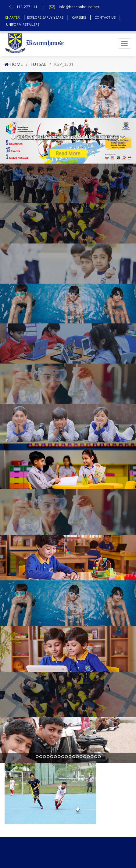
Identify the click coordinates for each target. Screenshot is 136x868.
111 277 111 (27, 7)
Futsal (38, 64)
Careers (79, 17)
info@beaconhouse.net (79, 7)
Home (16, 64)
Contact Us (105, 17)
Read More (68, 153)
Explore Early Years (45, 17)
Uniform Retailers (23, 24)
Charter (12, 17)
